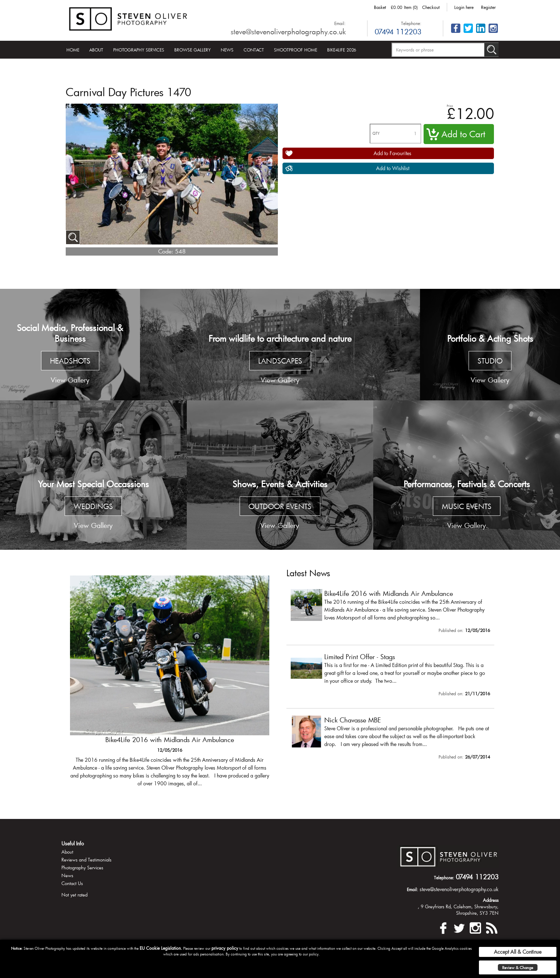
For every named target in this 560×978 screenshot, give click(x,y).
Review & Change (518, 967)
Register (488, 7)
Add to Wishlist (393, 168)
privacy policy (225, 948)
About (96, 50)
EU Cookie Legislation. (161, 948)
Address (491, 900)
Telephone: (411, 23)
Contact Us (72, 883)
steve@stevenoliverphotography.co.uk (288, 31)
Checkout (431, 7)
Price (450, 106)
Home (73, 50)
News (227, 50)
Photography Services (139, 50)
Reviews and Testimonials (86, 860)
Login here (464, 7)
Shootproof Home (296, 50)
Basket (380, 7)
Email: (340, 23)
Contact (254, 50)
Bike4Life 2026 (342, 50)
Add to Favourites (392, 153)
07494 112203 (398, 31)
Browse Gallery (192, 50)
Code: (166, 251)
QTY (376, 134)
